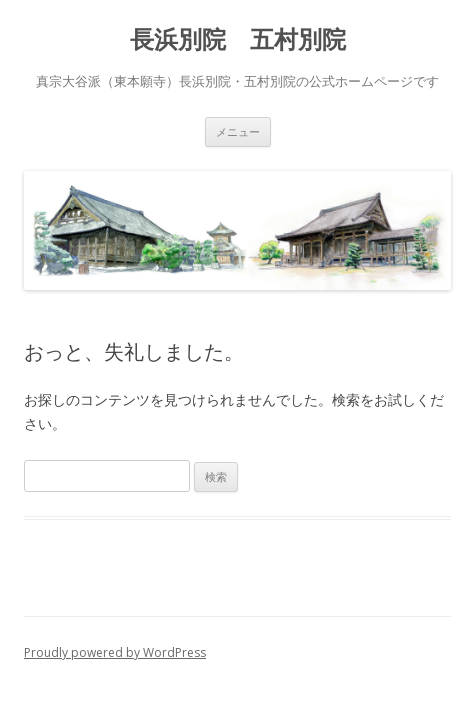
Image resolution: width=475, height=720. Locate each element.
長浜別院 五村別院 (238, 39)
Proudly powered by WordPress (115, 652)
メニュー (238, 131)
